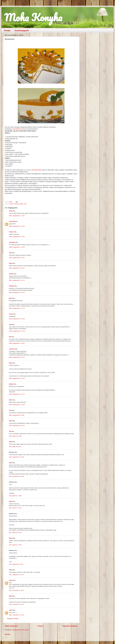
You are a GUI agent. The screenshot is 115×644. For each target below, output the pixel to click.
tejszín (22, 204)
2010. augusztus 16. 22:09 (16, 476)
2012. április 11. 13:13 (15, 508)
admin (11, 580)
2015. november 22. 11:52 (16, 615)
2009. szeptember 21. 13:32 (17, 226)
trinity (11, 211)
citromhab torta (18, 129)
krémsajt (17, 204)
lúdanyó (11, 232)
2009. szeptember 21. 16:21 (17, 258)
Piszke (11, 314)
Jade (10, 253)
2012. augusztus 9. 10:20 (16, 564)
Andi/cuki (12, 349)
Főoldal (7, 30)
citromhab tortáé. (36, 170)
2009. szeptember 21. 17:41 (17, 293)
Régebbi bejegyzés (70, 626)
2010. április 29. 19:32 (15, 447)
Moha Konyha (33, 17)
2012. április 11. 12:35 (15, 496)
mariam (11, 274)
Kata (10, 410)
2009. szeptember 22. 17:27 (17, 394)
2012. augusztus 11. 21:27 (16, 575)
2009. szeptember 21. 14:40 (17, 237)
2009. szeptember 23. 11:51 (17, 426)
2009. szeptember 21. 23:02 (17, 343)
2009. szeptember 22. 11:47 (17, 357)
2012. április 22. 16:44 (15, 545)
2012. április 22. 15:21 (15, 533)
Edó (10, 337)
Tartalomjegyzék (22, 30)
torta (25, 204)
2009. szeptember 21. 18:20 (17, 319)
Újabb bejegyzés (11, 626)
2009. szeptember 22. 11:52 (17, 378)
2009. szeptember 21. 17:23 (17, 280)
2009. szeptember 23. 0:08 (17, 415)
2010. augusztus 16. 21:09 (16, 457)
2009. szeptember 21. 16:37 (17, 268)
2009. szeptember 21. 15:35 (17, 247)
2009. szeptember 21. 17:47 (17, 308)
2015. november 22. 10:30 (16, 590)
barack (12, 204)
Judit (10, 324)
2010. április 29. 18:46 (15, 436)
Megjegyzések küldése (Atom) (21, 630)
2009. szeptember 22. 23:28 (17, 405)
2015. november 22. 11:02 (16, 604)
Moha (11, 263)
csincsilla (12, 221)
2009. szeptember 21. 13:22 (17, 216)
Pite (10, 431)
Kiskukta (12, 286)
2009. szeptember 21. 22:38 (17, 331)
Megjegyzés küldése (13, 619)
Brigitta (11, 384)
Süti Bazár (12, 242)
